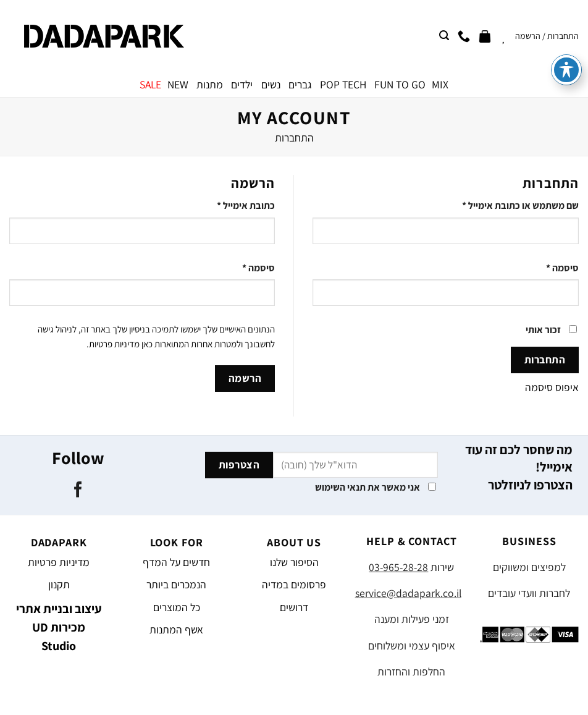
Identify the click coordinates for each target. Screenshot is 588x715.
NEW (178, 84)
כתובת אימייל (246, 205)
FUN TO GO (400, 84)
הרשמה (245, 378)
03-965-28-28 (398, 567)
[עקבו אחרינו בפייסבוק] (78, 491)
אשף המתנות (176, 629)
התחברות (545, 360)
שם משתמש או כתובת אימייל (520, 205)
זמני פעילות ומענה (412, 619)
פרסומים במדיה (294, 584)
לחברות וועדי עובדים (529, 593)
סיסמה (562, 268)
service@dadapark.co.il (408, 593)
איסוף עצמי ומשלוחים (412, 645)
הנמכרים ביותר (176, 584)
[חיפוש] (444, 36)
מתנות (210, 84)
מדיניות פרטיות (114, 344)
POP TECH (343, 84)
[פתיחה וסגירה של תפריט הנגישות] (566, 24)
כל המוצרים (177, 607)
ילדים (242, 84)
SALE (150, 84)
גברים (300, 84)
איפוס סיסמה (552, 387)
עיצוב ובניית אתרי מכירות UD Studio (59, 627)
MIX (440, 84)
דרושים (294, 607)
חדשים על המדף (176, 562)
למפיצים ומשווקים (529, 567)
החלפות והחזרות (411, 671)
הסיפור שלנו (294, 562)
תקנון (59, 584)
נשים (271, 84)
